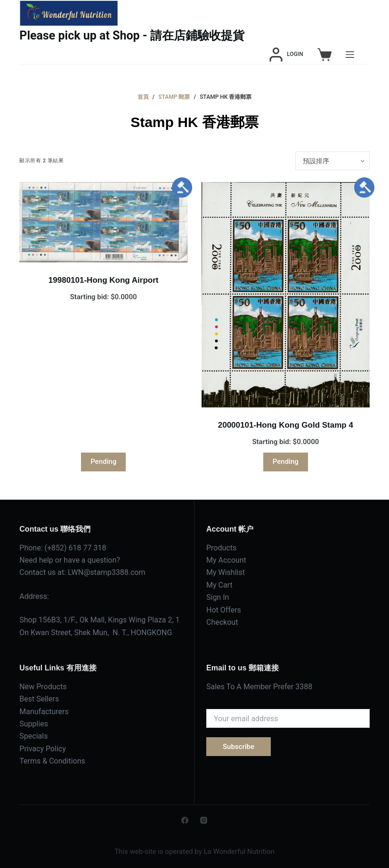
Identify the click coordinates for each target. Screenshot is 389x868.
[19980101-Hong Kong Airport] (103, 222)
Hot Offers (224, 610)
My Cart (219, 585)
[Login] (286, 55)
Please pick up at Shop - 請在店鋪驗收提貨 (132, 36)
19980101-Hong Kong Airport (104, 280)
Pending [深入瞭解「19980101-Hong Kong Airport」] (103, 462)
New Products (43, 687)
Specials (33, 736)
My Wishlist (226, 572)
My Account (226, 560)
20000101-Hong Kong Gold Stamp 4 (286, 425)
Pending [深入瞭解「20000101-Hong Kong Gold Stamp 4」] (286, 462)
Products (221, 548)
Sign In (218, 597)
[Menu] (350, 55)
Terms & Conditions (52, 761)
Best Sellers (39, 699)
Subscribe (239, 747)
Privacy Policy (43, 749)
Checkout (222, 622)
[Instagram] (204, 820)
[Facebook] (185, 820)
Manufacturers (44, 712)
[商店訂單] (332, 161)
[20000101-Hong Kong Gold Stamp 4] (286, 295)
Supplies (34, 724)
